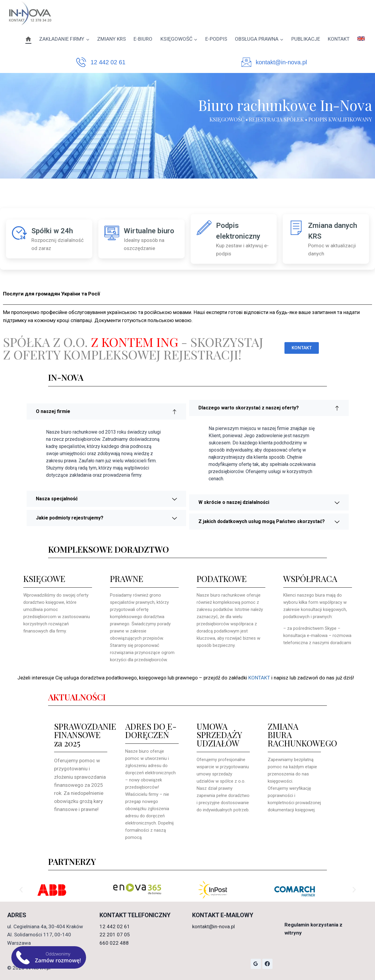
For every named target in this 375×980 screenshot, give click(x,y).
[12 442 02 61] (81, 62)
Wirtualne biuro (149, 231)
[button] (21, 890)
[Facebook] (267, 964)
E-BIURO (143, 39)
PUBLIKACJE (306, 39)
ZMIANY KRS (111, 39)
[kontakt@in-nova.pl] (246, 62)
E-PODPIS (216, 39)
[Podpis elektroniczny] (204, 228)
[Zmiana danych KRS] (296, 228)
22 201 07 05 (115, 935)
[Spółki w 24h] (19, 233)
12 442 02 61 (108, 62)
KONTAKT (339, 39)
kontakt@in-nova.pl (281, 62)
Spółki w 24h (52, 231)
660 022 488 (114, 943)
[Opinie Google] (256, 964)
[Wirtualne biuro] (112, 233)
